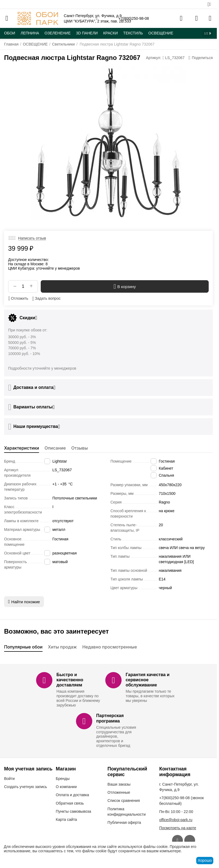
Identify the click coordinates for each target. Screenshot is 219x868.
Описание (55, 448)
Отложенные (119, 792)
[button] (201, 58)
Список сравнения (124, 801)
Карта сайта (66, 819)
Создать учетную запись (26, 787)
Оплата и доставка (72, 795)
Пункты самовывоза (74, 811)
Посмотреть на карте (178, 828)
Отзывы (80, 448)
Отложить (18, 298)
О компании (66, 787)
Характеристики (22, 448)
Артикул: (154, 58)
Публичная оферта (124, 822)
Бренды (63, 779)
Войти (9, 779)
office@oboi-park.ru (176, 820)
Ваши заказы (119, 784)
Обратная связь (70, 803)
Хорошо (205, 860)
